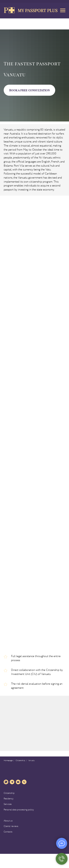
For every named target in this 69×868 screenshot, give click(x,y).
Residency (9, 799)
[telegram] (12, 782)
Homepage (8, 761)
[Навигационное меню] (63, 10)
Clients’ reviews (11, 826)
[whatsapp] (6, 782)
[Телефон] (24, 782)
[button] (29, 90)
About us (8, 821)
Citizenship (9, 793)
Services (8, 804)
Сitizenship (20, 761)
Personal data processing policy (19, 810)
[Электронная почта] (18, 782)
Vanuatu (31, 761)
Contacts (8, 832)
